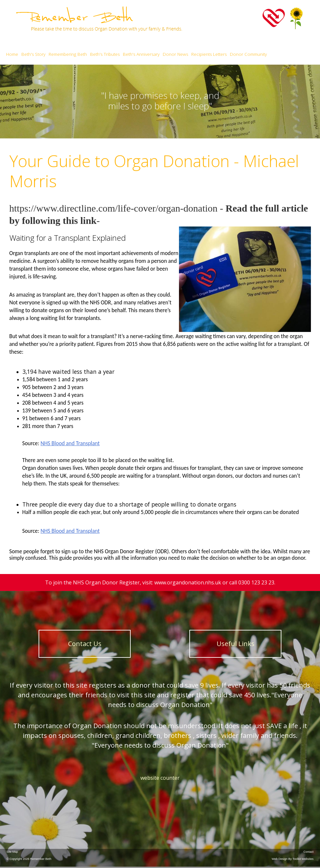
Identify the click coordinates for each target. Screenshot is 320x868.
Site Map (12, 852)
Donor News (175, 54)
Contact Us (85, 644)
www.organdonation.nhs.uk (188, 582)
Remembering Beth (68, 54)
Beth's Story (33, 54)
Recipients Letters (209, 54)
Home (12, 54)
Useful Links (236, 644)
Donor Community (248, 54)
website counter (160, 778)
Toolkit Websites (303, 859)
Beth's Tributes (105, 54)
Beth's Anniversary (141, 54)
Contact (308, 852)
